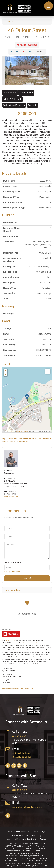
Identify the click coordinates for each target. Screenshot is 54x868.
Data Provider (7, 674)
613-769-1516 (19, 736)
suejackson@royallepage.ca (27, 807)
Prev (4, 71)
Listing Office (7, 680)
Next (50, 71)
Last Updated (7, 669)
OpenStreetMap (22, 431)
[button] (49, 6)
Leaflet (11, 431)
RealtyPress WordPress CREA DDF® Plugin (18, 688)
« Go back (9, 22)
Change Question (12, 572)
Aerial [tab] (7, 364)
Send (27, 578)
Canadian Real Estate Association (36, 643)
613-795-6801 (20, 790)
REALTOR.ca (10, 641)
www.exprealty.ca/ (11, 497)
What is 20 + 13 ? (13, 563)
